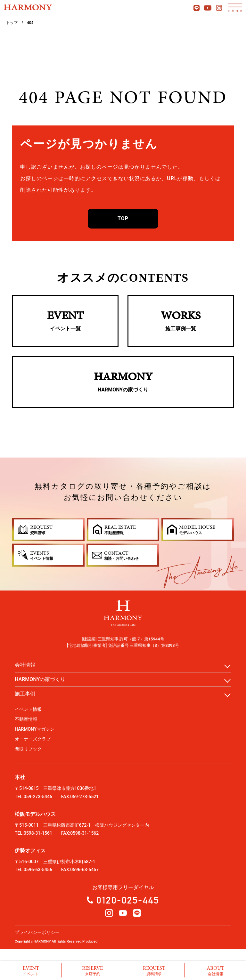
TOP (123, 218)
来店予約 (92, 970)
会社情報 (215, 970)
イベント (31, 970)
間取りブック (28, 749)
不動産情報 (26, 719)
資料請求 (154, 970)
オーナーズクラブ (33, 739)
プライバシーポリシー (37, 932)
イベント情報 (28, 709)
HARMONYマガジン (35, 729)
